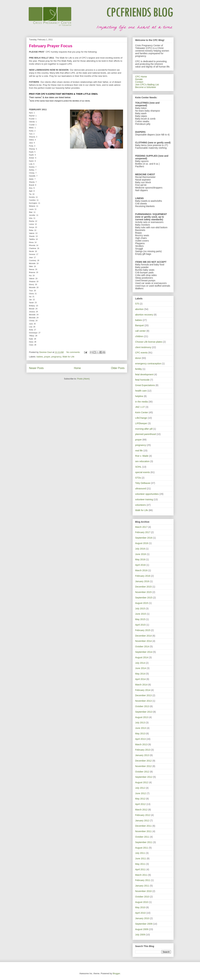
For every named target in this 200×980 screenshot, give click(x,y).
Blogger (116, 973)
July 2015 (140, 609)
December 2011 (143, 826)
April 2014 (140, 679)
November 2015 (143, 592)
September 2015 (144, 598)
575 (137, 304)
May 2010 (140, 907)
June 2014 (141, 668)
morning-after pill (144, 429)
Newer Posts (36, 368)
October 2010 (142, 897)
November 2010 (143, 891)
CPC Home (141, 77)
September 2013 (144, 712)
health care (141, 391)
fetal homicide (142, 380)
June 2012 (141, 793)
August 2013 (142, 717)
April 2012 (140, 804)
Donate (139, 79)
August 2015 (142, 603)
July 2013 (140, 723)
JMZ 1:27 (140, 407)
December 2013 (143, 695)
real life (139, 451)
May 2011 (140, 864)
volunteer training (144, 499)
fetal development (144, 374)
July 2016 (140, 549)
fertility (138, 369)
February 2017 (143, 532)
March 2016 (141, 570)
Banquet (139, 325)
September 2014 (144, 652)
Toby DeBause (143, 483)
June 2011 (141, 858)
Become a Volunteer (146, 87)
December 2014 (143, 636)
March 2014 (141, 685)
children (139, 336)
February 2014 (143, 690)
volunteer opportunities (147, 494)
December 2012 (143, 761)
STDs (138, 478)
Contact (139, 82)
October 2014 (142, 646)
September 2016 (144, 538)
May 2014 (140, 674)
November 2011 (143, 831)
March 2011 (141, 875)
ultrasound (141, 489)
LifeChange (141, 418)
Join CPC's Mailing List (147, 85)
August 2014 (142, 657)
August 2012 (142, 782)
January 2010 (142, 918)
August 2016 (142, 543)
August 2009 (142, 929)
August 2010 (142, 902)
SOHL (138, 467)
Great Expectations (145, 385)
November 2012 (143, 766)
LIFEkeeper (141, 423)
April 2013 (140, 739)
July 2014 (140, 663)
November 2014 (143, 641)
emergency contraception (148, 364)
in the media (141, 402)
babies (40, 357)
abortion (139, 309)
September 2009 (144, 924)
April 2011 (140, 869)
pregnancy (56, 357)
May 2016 (140, 559)
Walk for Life (68, 357)
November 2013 (143, 701)
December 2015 (143, 587)
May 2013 (140, 734)
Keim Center (142, 412)
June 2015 (141, 614)
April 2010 (140, 913)
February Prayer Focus (51, 46)
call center (140, 331)
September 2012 (144, 777)
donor (138, 358)
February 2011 (143, 880)
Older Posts (118, 368)
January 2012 (142, 821)
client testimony (143, 347)
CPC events (141, 353)
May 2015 (140, 619)
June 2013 (141, 728)
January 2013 (142, 755)
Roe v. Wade (142, 456)
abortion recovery (144, 315)
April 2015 (140, 625)
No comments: (74, 352)
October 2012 (142, 772)
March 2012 (141, 810)
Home (77, 368)
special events (143, 472)
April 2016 (140, 565)
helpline (139, 396)
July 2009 (140, 935)
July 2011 (140, 853)
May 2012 (140, 799)
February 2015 (143, 630)
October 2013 (142, 706)
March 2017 (141, 527)
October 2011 (142, 837)
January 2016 (142, 581)
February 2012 (143, 815)
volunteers (141, 505)
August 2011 (142, 848)
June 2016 (141, 554)
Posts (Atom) (83, 379)
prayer (47, 357)
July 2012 (140, 788)
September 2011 (144, 842)
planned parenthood (146, 434)
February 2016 (143, 576)
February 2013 (143, 750)
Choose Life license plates (149, 342)
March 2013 (141, 744)
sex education (142, 461)
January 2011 (142, 886)
